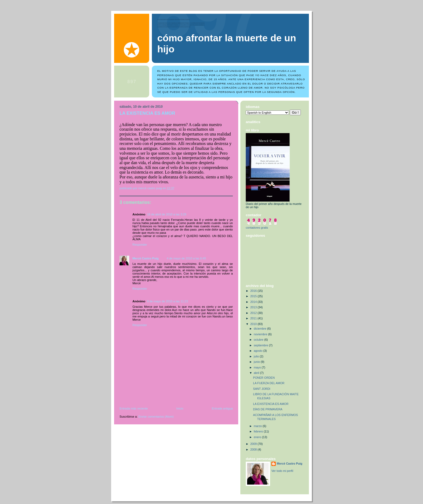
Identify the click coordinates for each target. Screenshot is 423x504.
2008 (254, 449)
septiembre (261, 345)
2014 (254, 302)
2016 (254, 291)
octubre (259, 340)
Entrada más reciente (134, 408)
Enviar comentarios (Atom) (156, 417)
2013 (254, 307)
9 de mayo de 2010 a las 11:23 (168, 301)
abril (257, 373)
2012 (254, 313)
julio (257, 356)
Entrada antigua (222, 408)
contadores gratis (257, 228)
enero (258, 437)
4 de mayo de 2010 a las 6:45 (186, 258)
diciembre (261, 329)
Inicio (180, 408)
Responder (140, 245)
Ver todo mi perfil (282, 471)
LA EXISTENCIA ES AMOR (271, 404)
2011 (254, 318)
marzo (258, 426)
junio (257, 362)
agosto (259, 351)
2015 (254, 296)
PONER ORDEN (264, 378)
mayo (258, 367)
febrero (259, 431)
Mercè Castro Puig (146, 258)
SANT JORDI (262, 389)
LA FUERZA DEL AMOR (269, 383)
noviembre (261, 334)
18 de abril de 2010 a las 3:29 (167, 214)
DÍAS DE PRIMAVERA (268, 409)
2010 (254, 324)
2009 (254, 444)
